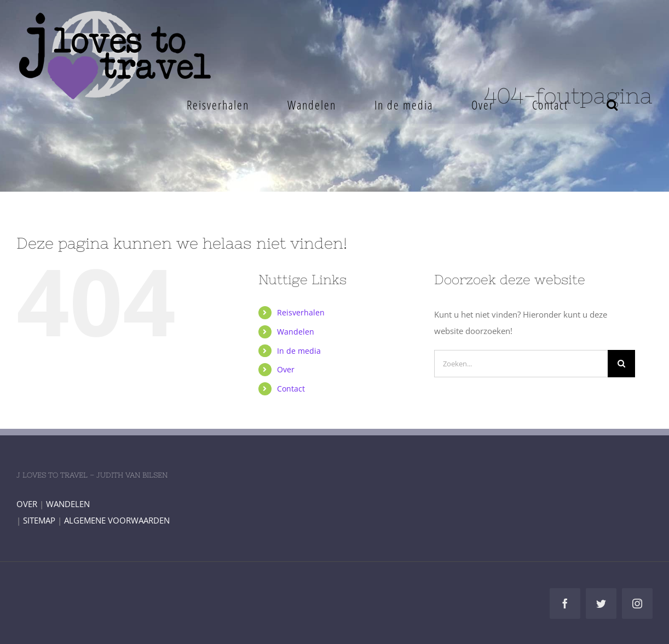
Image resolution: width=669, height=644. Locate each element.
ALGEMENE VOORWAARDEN (117, 520)
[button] (612, 105)
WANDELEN (68, 504)
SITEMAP (39, 520)
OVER (27, 504)
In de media (299, 351)
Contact (291, 389)
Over (286, 369)
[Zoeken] (621, 364)
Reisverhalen (301, 312)
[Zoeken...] (521, 364)
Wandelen (296, 332)
